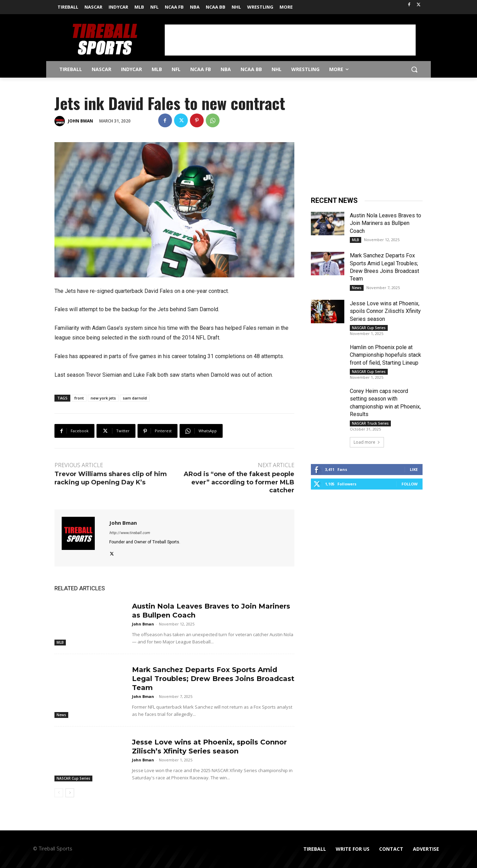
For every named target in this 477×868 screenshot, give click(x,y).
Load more (367, 442)
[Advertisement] (290, 40)
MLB (60, 642)
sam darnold (135, 398)
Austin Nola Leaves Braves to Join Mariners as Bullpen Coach (385, 223)
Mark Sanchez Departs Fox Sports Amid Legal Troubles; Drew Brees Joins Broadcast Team (213, 679)
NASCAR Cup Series (73, 778)
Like (414, 469)
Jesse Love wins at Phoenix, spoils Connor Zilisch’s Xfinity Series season (385, 311)
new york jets (103, 398)
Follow (410, 484)
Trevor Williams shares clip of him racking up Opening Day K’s (111, 478)
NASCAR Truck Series (370, 423)
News (61, 715)
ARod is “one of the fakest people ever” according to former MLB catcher (239, 482)
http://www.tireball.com (130, 533)
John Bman (80, 121)
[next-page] (70, 793)
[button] (414, 69)
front (79, 398)
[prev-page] (59, 793)
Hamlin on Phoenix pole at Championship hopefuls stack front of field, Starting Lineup (385, 355)
